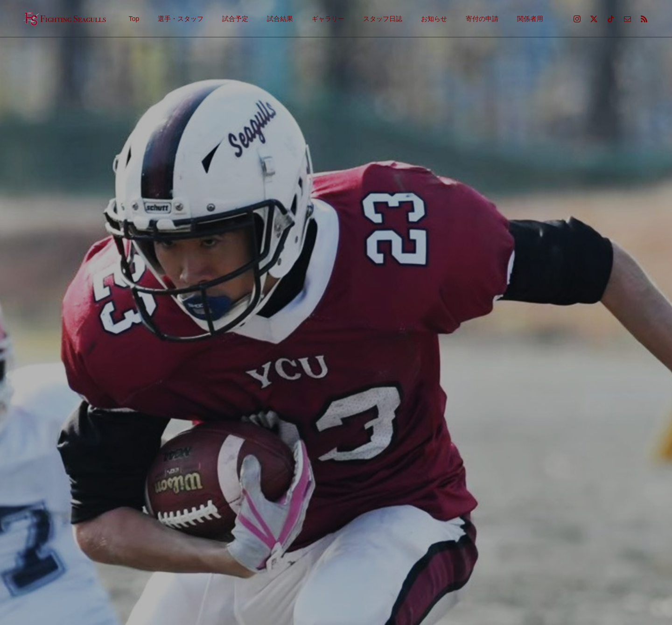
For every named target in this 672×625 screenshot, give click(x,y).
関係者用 (530, 19)
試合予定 (235, 19)
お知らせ (434, 19)
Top (134, 19)
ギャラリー (328, 19)
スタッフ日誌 (383, 19)
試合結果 (280, 19)
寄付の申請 (482, 19)
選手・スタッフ (181, 19)
